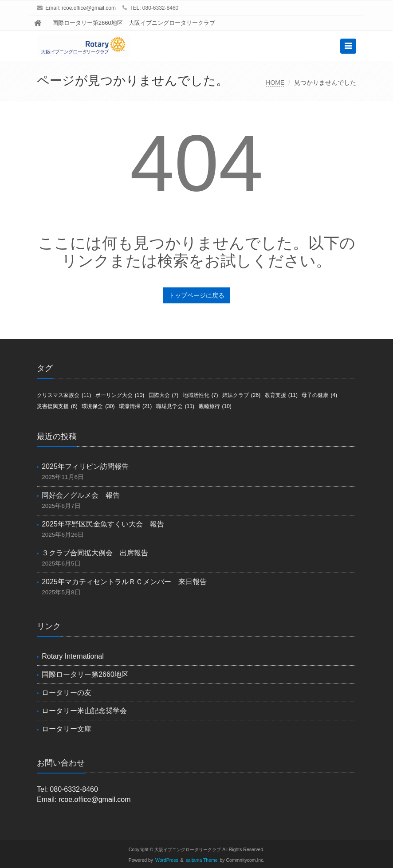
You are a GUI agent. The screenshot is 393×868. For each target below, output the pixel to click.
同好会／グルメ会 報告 (81, 495)
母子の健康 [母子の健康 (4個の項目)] (319, 395)
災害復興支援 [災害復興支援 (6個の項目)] (57, 406)
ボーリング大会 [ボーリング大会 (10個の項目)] (120, 395)
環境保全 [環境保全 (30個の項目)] (98, 406)
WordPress (167, 860)
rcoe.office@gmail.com (89, 8)
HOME (275, 82)
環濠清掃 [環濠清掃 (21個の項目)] (135, 406)
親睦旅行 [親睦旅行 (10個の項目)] (215, 406)
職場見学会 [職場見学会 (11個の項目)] (175, 406)
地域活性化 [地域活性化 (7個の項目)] (200, 395)
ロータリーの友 (67, 693)
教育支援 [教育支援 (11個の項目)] (281, 395)
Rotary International (73, 656)
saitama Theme (202, 860)
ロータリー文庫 (67, 729)
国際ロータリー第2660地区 (85, 674)
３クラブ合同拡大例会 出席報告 (95, 553)
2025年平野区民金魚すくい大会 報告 (103, 524)
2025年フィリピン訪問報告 (85, 466)
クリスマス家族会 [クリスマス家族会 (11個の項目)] (64, 395)
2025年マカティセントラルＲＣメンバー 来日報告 (124, 582)
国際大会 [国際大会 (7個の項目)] (164, 395)
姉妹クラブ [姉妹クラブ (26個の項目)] (241, 395)
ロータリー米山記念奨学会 (84, 711)
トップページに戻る (196, 295)
